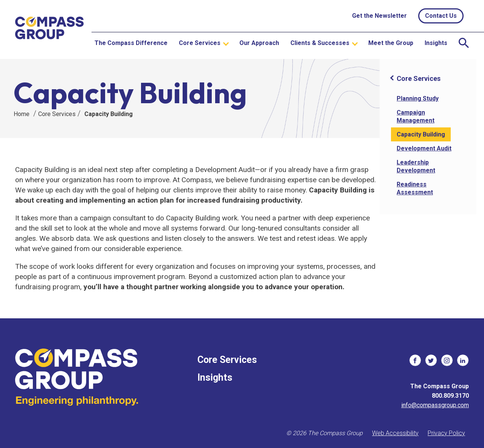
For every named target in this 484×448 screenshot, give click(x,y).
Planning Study (418, 98)
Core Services (200, 43)
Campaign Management (416, 116)
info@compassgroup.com (435, 405)
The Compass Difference (131, 43)
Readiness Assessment (415, 188)
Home (22, 114)
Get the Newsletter (379, 16)
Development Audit (424, 148)
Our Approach (259, 43)
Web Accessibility (395, 433)
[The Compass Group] (50, 30)
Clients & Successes (320, 43)
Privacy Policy (446, 433)
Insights (436, 43)
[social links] (415, 360)
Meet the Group (391, 43)
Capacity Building (109, 114)
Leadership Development (416, 166)
